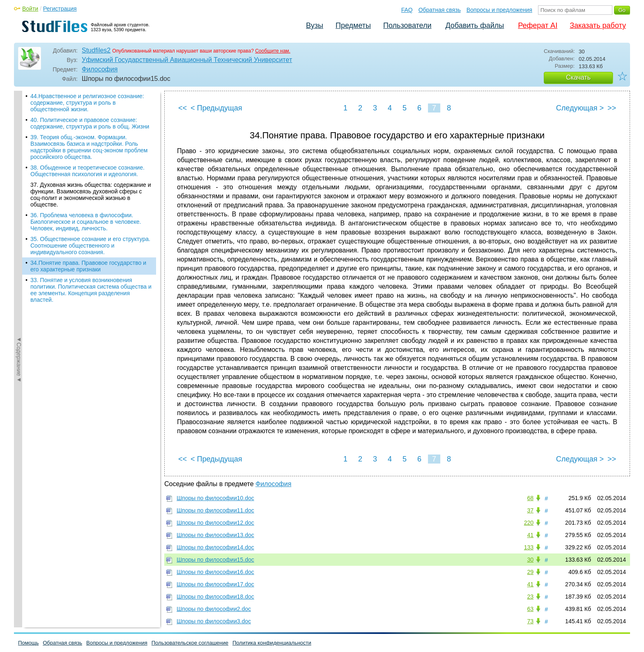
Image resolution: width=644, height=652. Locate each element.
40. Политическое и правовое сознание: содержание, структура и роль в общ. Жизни (90, 123)
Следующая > (580, 108)
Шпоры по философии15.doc (215, 560)
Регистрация (60, 9)
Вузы (315, 25)
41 (530, 535)
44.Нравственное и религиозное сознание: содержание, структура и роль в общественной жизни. (87, 103)
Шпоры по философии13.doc (215, 535)
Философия (100, 69)
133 (529, 547)
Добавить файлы (475, 25)
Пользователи (407, 25)
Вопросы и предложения (499, 10)
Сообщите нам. (273, 51)
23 (530, 597)
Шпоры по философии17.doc (215, 584)
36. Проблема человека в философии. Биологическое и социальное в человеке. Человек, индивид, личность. (86, 222)
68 (530, 498)
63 (530, 609)
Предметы (353, 25)
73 (530, 621)
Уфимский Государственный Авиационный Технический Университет (187, 60)
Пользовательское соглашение (190, 643)
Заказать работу (598, 25)
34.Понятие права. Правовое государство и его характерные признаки (88, 266)
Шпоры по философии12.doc (215, 523)
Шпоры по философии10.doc (215, 498)
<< (183, 108)
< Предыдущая (216, 108)
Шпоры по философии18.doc (215, 597)
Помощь (28, 643)
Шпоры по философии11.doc (215, 510)
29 (530, 572)
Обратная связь (440, 10)
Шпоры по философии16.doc (215, 572)
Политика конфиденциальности (272, 643)
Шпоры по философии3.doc (214, 621)
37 (530, 510)
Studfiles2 (96, 50)
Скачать (578, 77)
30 (530, 560)
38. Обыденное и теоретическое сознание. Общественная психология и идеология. (87, 171)
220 (529, 523)
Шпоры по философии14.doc (215, 547)
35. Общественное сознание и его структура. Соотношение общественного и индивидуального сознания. (90, 246)
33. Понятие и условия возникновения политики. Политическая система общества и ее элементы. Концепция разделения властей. (91, 290)
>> (612, 108)
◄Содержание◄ (19, 234)
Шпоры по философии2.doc (214, 609)
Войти (30, 9)
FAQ (407, 10)
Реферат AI (538, 25)
